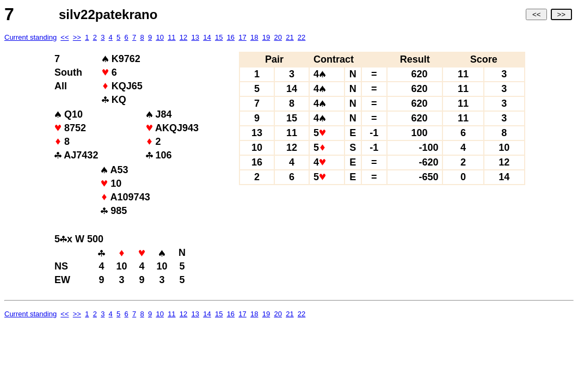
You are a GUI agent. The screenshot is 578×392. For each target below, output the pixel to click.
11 (171, 37)
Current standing (30, 37)
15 (219, 37)
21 (290, 37)
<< (536, 14)
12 (183, 37)
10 (159, 37)
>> (561, 14)
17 (242, 37)
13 (195, 37)
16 (231, 37)
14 (207, 37)
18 (254, 37)
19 (266, 37)
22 (302, 37)
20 (278, 37)
